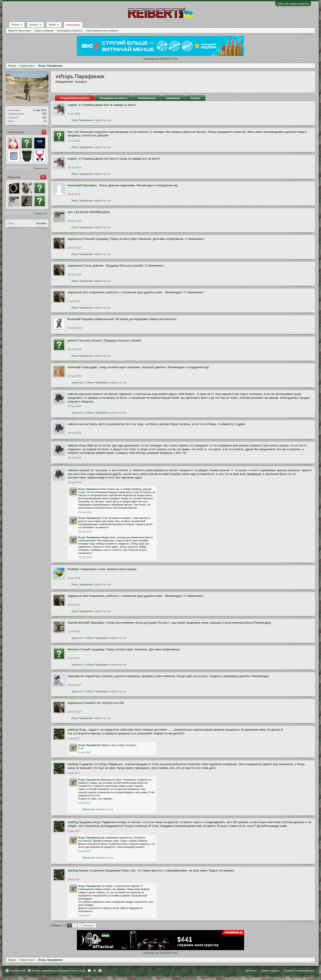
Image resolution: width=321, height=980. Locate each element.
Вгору (95, 971)
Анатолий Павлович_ (83, 185)
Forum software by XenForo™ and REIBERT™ (268, 978)
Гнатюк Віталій (78, 623)
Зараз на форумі (44, 31)
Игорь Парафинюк (82, 120)
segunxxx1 (75, 239)
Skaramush (88, 809)
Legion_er (74, 105)
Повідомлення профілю (75, 98)
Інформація (173, 98)
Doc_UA (73, 132)
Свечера (74, 676)
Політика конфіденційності (299, 971)
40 (45, 121)
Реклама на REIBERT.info (160, 59)
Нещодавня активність (70, 31)
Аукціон (195, 98)
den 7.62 (73, 212)
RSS (100, 971)
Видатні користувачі (20, 31)
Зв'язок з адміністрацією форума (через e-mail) (59, 971)
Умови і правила (270, 971)
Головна (89, 971)
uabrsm (73, 394)
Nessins (73, 649)
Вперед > (90, 925)
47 (43, 177)
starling (73, 730)
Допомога (251, 971)
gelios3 (73, 340)
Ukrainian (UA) (18, 971)
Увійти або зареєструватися (293, 3)
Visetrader (75, 367)
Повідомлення (147, 98)
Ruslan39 (74, 319)
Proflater (73, 569)
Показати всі (40, 168)
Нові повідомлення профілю (102, 31)
